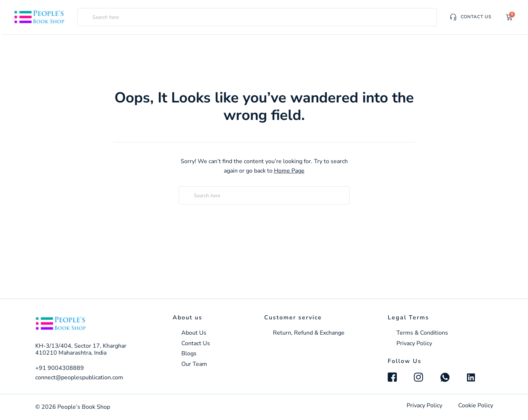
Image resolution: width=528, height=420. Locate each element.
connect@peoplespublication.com (79, 377)
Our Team (194, 364)
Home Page (289, 171)
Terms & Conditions (422, 333)
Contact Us (196, 344)
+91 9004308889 (60, 368)
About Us (194, 333)
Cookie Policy (476, 405)
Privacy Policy (414, 344)
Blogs (189, 354)
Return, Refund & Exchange (309, 333)
